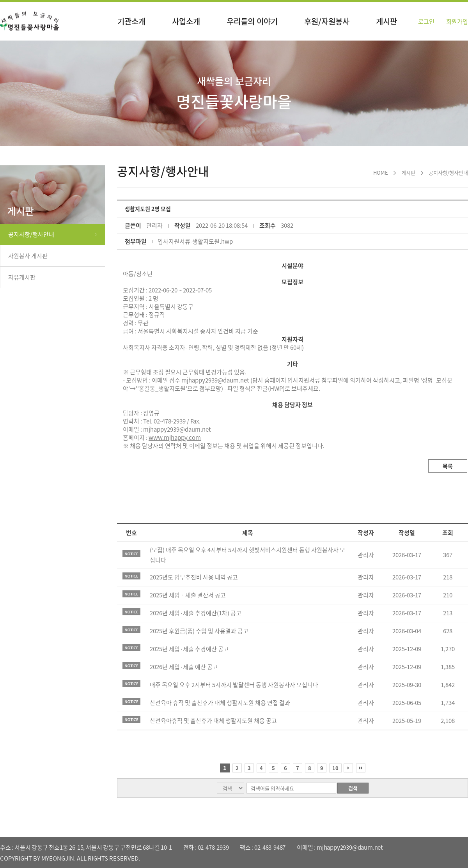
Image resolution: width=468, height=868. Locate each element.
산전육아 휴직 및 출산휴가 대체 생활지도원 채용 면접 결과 (220, 703)
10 (335, 768)
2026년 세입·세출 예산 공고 (184, 667)
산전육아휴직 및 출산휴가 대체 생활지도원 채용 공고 (213, 721)
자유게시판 (22, 277)
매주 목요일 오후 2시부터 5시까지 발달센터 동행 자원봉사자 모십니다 (234, 685)
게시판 (386, 21)
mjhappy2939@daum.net (177, 429)
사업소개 (186, 21)
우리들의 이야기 (252, 21)
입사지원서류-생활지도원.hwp (195, 241)
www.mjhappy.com (175, 438)
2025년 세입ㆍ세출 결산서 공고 (188, 595)
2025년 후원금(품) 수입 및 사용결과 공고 (199, 631)
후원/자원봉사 (327, 21)
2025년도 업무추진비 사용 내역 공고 (194, 577)
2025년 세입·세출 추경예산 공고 (189, 649)
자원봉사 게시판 (28, 256)
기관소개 (131, 21)
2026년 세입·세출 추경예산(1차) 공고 (196, 613)
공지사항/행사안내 (31, 234)
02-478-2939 (170, 421)
